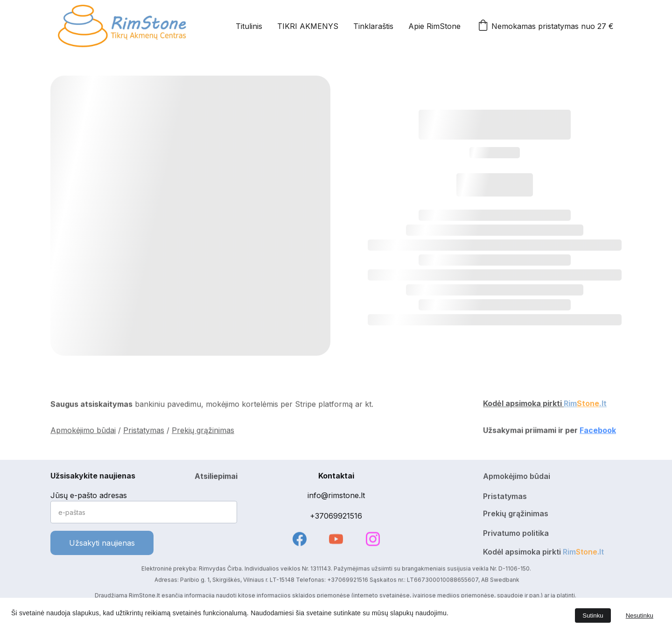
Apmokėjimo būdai (83, 431)
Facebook (598, 431)
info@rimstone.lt (336, 495)
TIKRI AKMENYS (308, 26)
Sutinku (593, 615)
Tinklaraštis (373, 26)
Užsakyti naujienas (102, 543)
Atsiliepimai (216, 478)
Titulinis (249, 26)
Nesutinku (640, 615)
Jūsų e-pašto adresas (89, 495)
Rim (570, 405)
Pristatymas (144, 431)
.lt (603, 405)
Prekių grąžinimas (203, 431)
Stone (588, 405)
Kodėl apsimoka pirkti (523, 405)
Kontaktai (336, 476)
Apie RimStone (434, 26)
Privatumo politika (516, 535)
